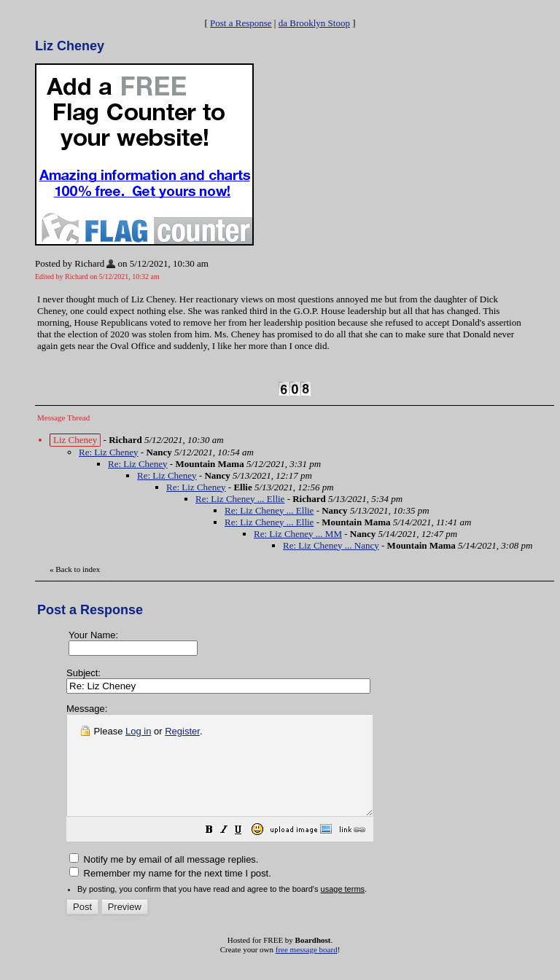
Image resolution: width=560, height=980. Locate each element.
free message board (307, 969)
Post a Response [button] (241, 23)
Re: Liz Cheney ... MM (298, 534)
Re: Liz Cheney (109, 452)
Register (182, 731)
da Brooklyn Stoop (314, 23)
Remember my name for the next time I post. (170, 893)
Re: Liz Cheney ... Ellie (240, 499)
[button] (246, 851)
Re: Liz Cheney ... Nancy (331, 545)
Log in (138, 731)
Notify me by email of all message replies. (164, 879)
